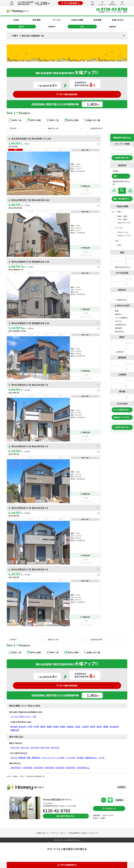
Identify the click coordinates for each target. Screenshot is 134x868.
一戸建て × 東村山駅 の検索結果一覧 (27, 36)
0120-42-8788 (57, 811)
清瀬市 (106, 727)
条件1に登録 (34, 120)
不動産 (15, 776)
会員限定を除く (119, 325)
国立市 (99, 727)
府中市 (36, 727)
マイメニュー (102, 3)
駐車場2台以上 (91, 758)
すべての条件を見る (121, 410)
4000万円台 (49, 768)
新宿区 (63, 727)
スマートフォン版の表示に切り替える (67, 849)
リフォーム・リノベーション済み (53, 758)
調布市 (43, 727)
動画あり (117, 314)
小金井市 (85, 727)
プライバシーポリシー (59, 833)
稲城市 (50, 727)
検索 (92, 3)
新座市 (56, 727)
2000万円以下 (16, 768)
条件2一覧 (52, 120)
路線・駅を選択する (121, 199)
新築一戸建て (121, 216)
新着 (115, 311)
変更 (115, 176)
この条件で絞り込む (121, 158)
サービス (57, 20)
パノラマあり (71, 758)
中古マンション (121, 232)
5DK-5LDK (55, 748)
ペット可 (101, 758)
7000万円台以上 (83, 768)
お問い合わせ (112, 3)
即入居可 (80, 758)
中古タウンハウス (122, 235)
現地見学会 (118, 332)
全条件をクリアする (121, 417)
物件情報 (37, 20)
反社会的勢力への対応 (78, 833)
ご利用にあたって (42, 833)
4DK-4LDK (45, 748)
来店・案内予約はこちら (65, 816)
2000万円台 (28, 768)
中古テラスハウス (123, 223)
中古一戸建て (121, 219)
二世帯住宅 (118, 352)
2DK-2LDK (25, 748)
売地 (118, 245)
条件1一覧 (15, 120)
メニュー (122, 3)
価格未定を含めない (121, 267)
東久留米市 (114, 727)
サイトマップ (94, 833)
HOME (12, 3)
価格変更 (117, 328)
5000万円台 (60, 768)
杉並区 (78, 727)
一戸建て (117, 212)
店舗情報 (119, 800)
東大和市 (14, 727)
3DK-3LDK (35, 748)
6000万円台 (71, 768)
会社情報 (97, 20)
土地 (115, 241)
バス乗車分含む (119, 300)
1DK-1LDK (15, 748)
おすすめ (117, 321)
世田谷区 (70, 727)
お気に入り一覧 (92, 120)
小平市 (30, 727)
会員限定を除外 (95, 128)
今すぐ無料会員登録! (67, 94)
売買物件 (113, 27)
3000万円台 (38, 768)
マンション (117, 228)
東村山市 (22, 727)
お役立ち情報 (77, 20)
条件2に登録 (71, 120)
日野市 (93, 727)
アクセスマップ (109, 809)
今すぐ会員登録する (70, 3)
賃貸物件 (52, 27)
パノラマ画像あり (120, 318)
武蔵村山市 (15, 730)
